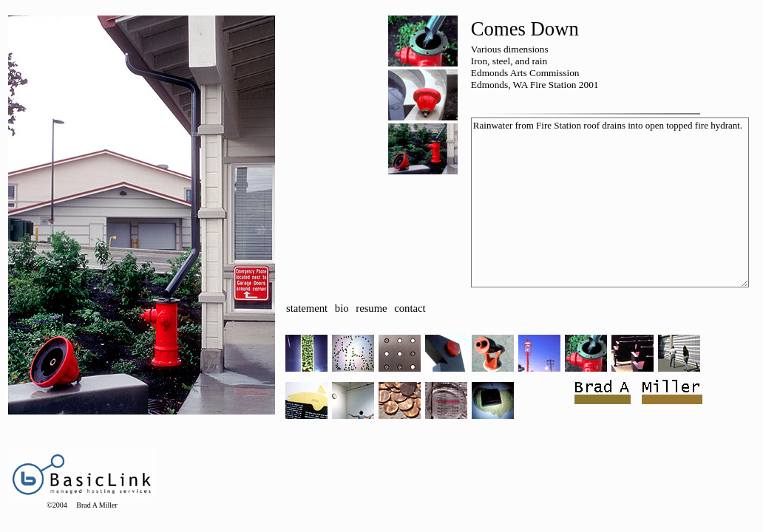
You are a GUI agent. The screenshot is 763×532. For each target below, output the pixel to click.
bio (342, 308)
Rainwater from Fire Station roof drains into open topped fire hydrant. (610, 202)
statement (307, 308)
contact (410, 308)
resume (371, 308)
